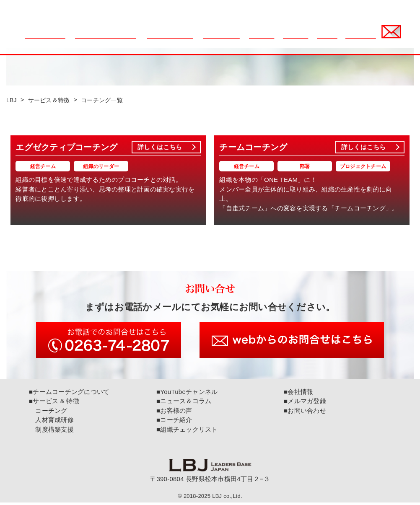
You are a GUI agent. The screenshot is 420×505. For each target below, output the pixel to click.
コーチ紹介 (301, 38)
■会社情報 (298, 394)
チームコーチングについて (112, 38)
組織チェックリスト (176, 38)
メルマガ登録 (366, 38)
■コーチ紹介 (174, 422)
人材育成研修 (51, 422)
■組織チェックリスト (187, 431)
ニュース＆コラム (51, 38)
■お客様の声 (174, 413)
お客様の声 (267, 38)
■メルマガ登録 (305, 403)
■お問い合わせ (305, 413)
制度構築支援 (51, 431)
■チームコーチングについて (69, 394)
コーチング (48, 413)
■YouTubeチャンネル (187, 394)
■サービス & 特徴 (54, 403)
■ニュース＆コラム (184, 403)
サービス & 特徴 (227, 38)
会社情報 (332, 38)
